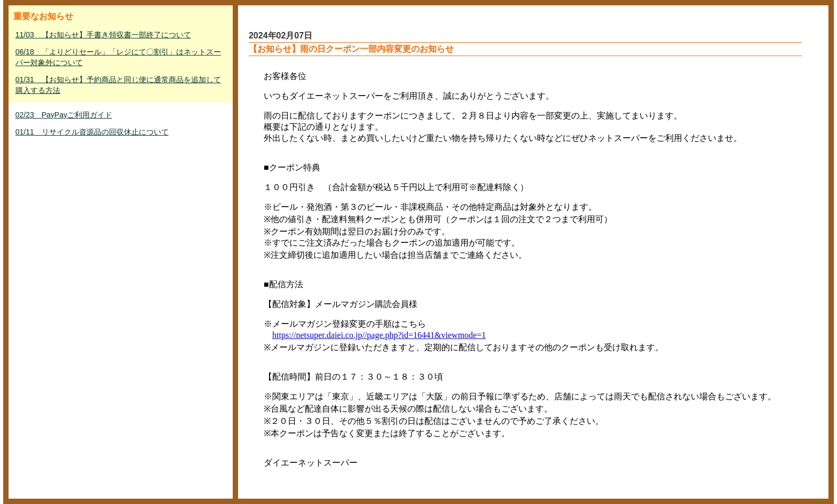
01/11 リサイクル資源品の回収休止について (92, 132)
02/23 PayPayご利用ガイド (64, 115)
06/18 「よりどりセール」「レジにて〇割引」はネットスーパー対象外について (118, 57)
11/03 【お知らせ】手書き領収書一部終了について (103, 35)
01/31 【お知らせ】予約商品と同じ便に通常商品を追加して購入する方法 (118, 85)
